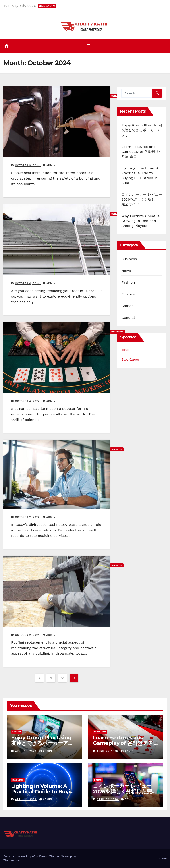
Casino (17, 732)
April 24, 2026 (26, 799)
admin (49, 165)
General (128, 318)
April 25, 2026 (26, 751)
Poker (98, 780)
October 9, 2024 (28, 165)
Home (163, 858)
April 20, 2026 (108, 799)
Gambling (100, 732)
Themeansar (12, 860)
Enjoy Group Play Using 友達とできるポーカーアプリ (142, 130)
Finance (128, 294)
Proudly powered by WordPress (26, 856)
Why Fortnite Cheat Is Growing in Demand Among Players (140, 221)
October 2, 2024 (28, 517)
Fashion (128, 282)
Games (127, 306)
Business (129, 259)
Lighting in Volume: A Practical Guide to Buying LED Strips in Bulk (44, 792)
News (126, 271)
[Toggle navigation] (88, 46)
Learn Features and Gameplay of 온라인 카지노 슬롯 (141, 152)
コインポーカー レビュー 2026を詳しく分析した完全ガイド (142, 199)
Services (117, 449)
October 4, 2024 (28, 283)
